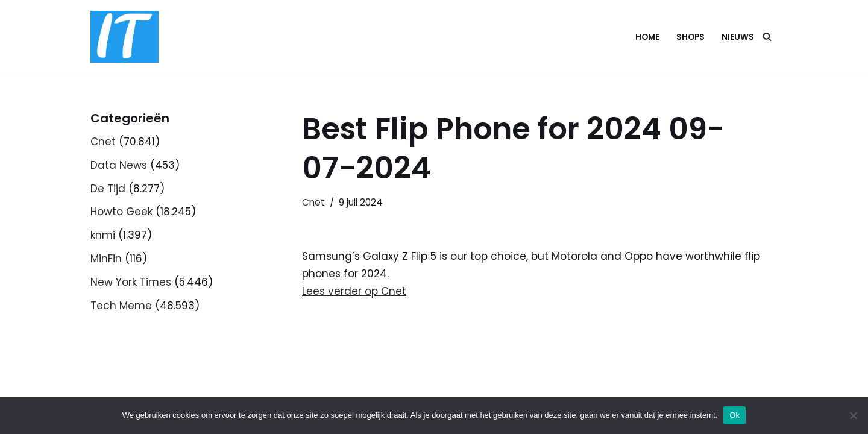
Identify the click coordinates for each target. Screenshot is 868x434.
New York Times (131, 282)
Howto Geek (121, 212)
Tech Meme (121, 306)
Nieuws (738, 37)
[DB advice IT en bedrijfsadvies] (124, 37)
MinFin (106, 259)
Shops (690, 37)
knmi (103, 235)
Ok (734, 415)
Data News (119, 165)
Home (647, 37)
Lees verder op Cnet (354, 291)
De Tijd (108, 189)
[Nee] (853, 415)
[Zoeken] (767, 36)
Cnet (103, 142)
